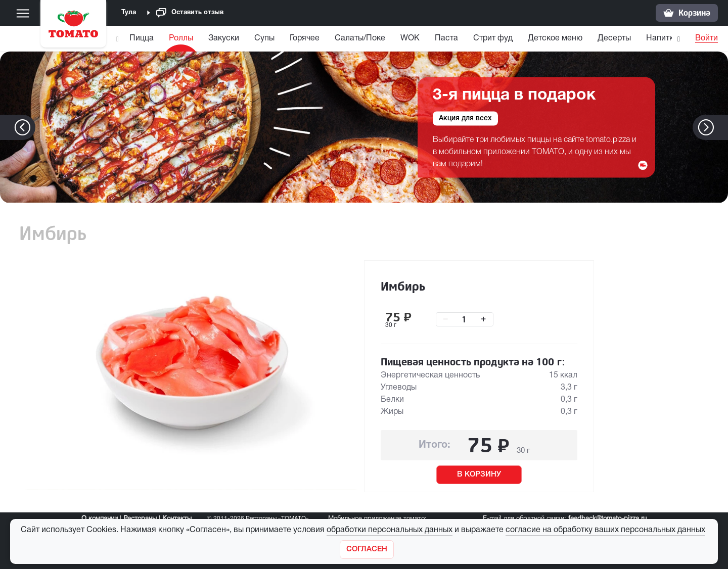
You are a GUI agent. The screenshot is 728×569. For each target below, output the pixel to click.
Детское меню (555, 38)
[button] (721, 127)
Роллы (181, 38)
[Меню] (23, 13)
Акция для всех (465, 118)
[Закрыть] (367, 550)
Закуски (224, 38)
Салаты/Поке (360, 38)
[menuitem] (143, 41)
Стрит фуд (493, 38)
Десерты (614, 38)
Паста (446, 38)
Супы (264, 38)
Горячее (305, 38)
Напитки (662, 38)
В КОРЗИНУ (479, 475)
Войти (707, 38)
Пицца (142, 38)
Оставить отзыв (190, 13)
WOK (410, 38)
